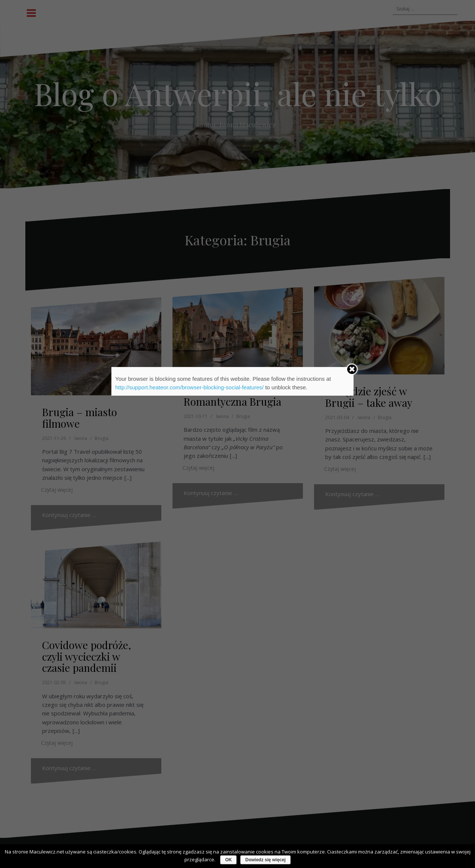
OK (228, 860)
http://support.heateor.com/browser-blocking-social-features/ (189, 387)
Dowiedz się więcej (265, 860)
